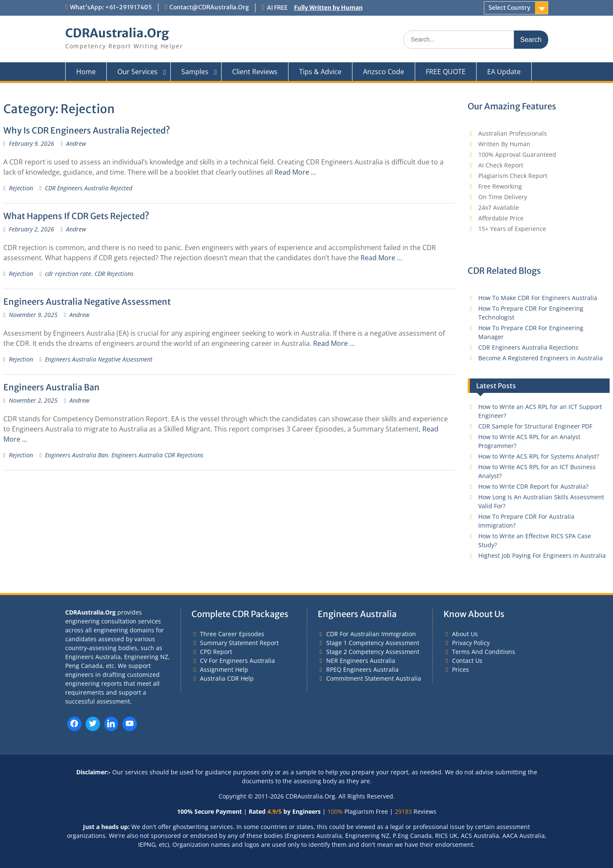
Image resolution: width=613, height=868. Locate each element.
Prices (460, 669)
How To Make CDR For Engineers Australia (538, 298)
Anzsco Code (384, 72)
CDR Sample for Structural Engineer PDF (535, 426)
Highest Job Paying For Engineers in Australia (542, 555)
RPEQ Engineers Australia (362, 669)
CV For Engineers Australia (237, 661)
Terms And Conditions (484, 652)
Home (86, 72)
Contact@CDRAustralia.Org (209, 7)
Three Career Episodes (232, 634)
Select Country (509, 8)
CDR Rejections (114, 274)
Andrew (76, 143)
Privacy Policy (471, 643)
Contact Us (467, 661)
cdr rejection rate (68, 274)
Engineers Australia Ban (51, 387)
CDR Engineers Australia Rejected (89, 188)
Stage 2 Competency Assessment (373, 652)
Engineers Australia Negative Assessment (87, 302)
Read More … (295, 172)
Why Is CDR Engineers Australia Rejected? (87, 130)
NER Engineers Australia (361, 661)
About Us (465, 634)
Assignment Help (224, 669)
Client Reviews (255, 72)
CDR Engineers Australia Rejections (528, 347)
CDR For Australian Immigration (371, 634)
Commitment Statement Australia (374, 678)
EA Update (504, 72)
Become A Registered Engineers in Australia (541, 358)
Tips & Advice (320, 72)
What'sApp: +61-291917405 (111, 7)
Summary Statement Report (239, 643)
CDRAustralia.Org (117, 33)
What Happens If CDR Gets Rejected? (76, 216)
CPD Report (216, 652)
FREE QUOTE (446, 72)
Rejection (21, 188)
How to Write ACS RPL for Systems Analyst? (539, 456)
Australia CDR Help (227, 678)
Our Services (137, 72)
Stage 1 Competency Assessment (373, 643)
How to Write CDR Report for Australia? (533, 486)
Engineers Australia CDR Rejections (157, 455)
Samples (195, 72)
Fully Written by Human (328, 8)
